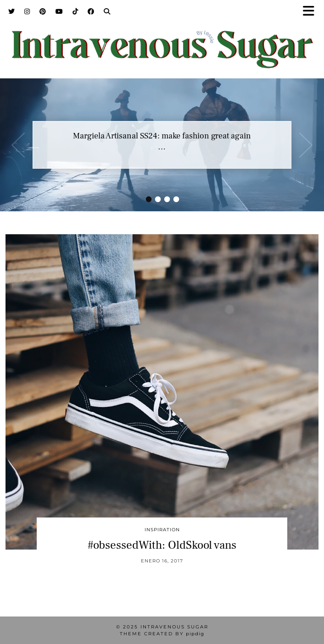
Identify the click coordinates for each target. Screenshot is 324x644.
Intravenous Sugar (174, 627)
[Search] (107, 11)
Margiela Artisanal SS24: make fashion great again (162, 136)
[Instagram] (27, 11)
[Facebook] (91, 11)
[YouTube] (59, 11)
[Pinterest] (43, 11)
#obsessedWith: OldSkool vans (162, 545)
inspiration (162, 530)
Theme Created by (162, 634)
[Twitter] (12, 11)
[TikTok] (75, 11)
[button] (312, 12)
